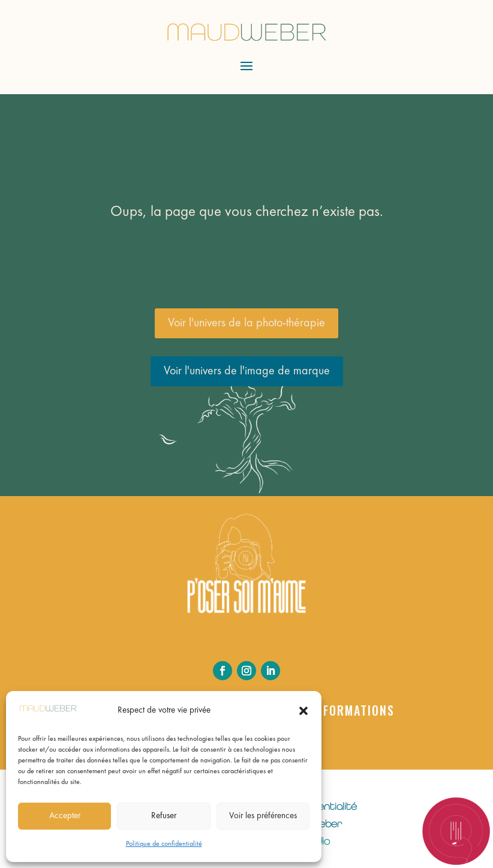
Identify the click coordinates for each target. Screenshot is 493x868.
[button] (303, 711)
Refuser (164, 816)
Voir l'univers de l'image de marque (247, 371)
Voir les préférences (263, 816)
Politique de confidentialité (164, 844)
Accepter (65, 816)
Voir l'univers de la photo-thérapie (246, 323)
